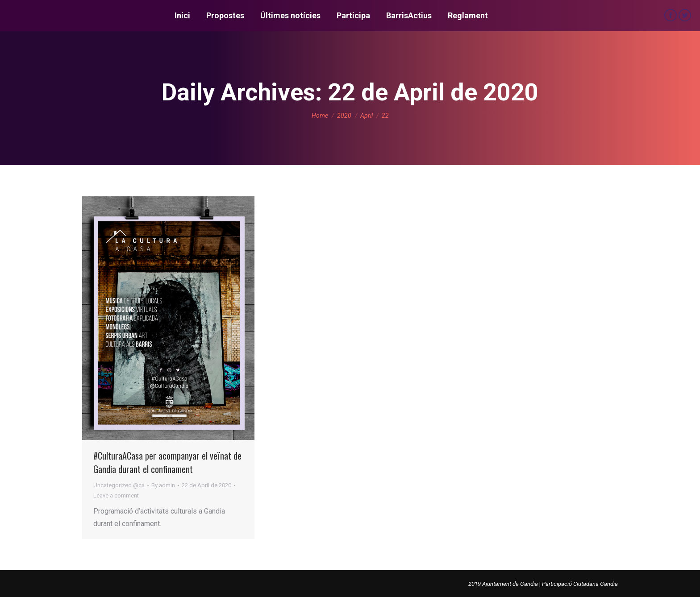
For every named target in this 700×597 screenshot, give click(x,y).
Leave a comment (116, 495)
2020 (344, 116)
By (163, 485)
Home (320, 116)
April (367, 116)
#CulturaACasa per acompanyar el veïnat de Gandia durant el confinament (167, 462)
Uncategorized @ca (119, 485)
